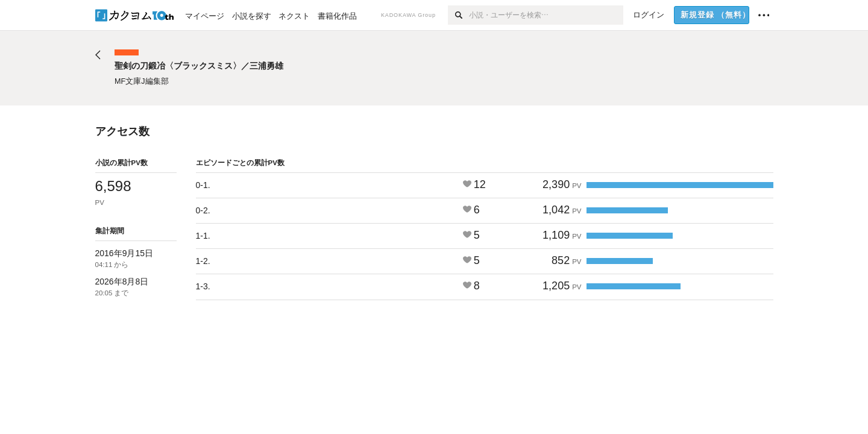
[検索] (458, 15)
